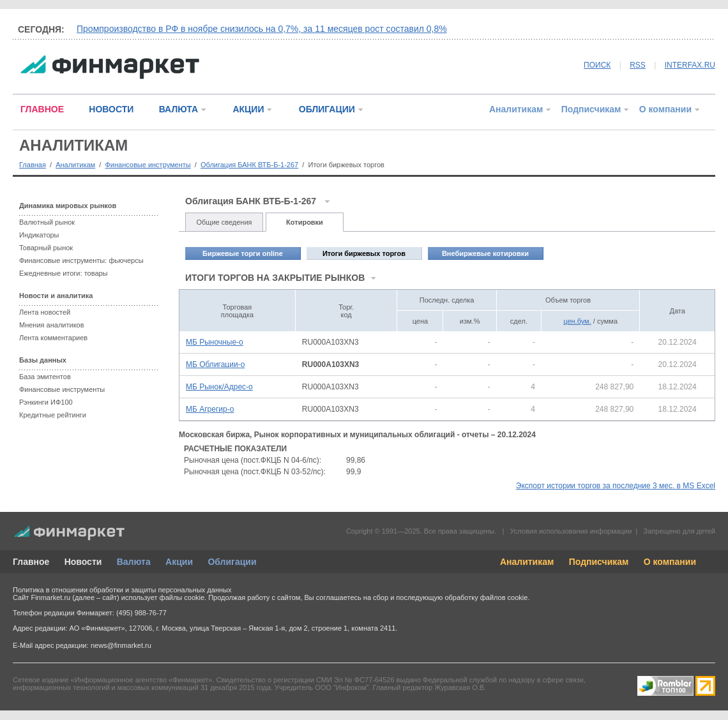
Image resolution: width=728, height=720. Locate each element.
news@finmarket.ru (121, 645)
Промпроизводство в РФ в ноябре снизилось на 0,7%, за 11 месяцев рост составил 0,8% (262, 29)
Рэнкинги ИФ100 (46, 402)
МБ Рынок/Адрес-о (219, 387)
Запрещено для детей (679, 531)
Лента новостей (45, 312)
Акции (179, 562)
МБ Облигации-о (215, 364)
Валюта (134, 562)
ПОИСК (597, 65)
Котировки (305, 222)
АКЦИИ (248, 109)
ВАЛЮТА (178, 109)
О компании (665, 109)
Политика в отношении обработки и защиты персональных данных (122, 590)
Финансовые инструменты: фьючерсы (81, 260)
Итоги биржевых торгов (364, 253)
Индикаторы (39, 235)
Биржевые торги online (243, 253)
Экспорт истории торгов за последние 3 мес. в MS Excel (616, 486)
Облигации (232, 562)
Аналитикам (516, 109)
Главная (33, 165)
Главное (31, 562)
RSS (638, 65)
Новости (83, 562)
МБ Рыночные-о (215, 342)
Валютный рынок (47, 222)
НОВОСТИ (111, 109)
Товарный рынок (46, 248)
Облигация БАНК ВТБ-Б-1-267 (249, 165)
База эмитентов (45, 377)
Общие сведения (224, 222)
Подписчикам (591, 109)
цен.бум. (577, 321)
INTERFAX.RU (690, 65)
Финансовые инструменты (148, 165)
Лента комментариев (53, 338)
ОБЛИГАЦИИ (327, 109)
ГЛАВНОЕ (42, 109)
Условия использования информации (571, 531)
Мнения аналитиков (52, 325)
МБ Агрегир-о (210, 409)
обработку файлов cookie (486, 597)
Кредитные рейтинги (53, 415)
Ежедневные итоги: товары (64, 273)
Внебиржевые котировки (485, 253)
